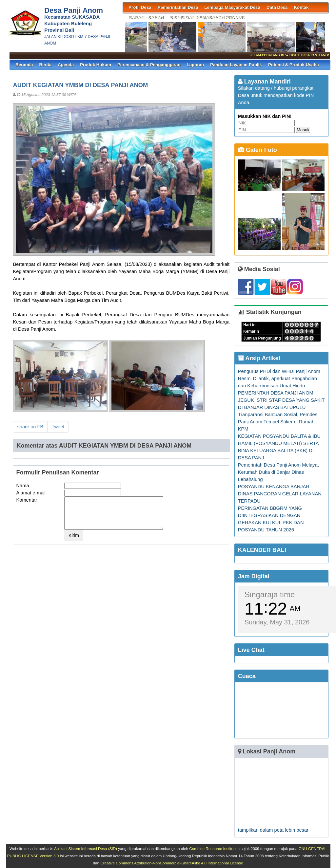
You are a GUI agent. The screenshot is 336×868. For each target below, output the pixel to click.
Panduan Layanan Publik (236, 65)
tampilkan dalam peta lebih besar (273, 830)
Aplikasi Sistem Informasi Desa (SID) (86, 849)
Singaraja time (270, 594)
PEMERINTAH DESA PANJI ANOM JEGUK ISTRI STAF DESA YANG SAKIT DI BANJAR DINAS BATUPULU (281, 400)
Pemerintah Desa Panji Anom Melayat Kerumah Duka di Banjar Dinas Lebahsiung (278, 472)
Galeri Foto (257, 150)
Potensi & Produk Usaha (294, 65)
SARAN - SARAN (146, 17)
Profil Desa (140, 7)
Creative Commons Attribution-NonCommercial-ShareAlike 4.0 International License (172, 863)
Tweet (58, 427)
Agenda (66, 65)
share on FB (30, 427)
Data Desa (277, 7)
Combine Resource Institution (214, 849)
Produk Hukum (96, 65)
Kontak (301, 7)
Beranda (24, 65)
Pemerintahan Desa (178, 7)
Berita (46, 65)
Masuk (303, 130)
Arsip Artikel (259, 358)
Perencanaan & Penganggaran (149, 65)
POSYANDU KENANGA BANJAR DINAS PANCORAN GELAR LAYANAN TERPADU (280, 494)
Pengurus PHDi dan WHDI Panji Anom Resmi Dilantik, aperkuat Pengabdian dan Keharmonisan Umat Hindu (279, 379)
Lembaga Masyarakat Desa (232, 7)
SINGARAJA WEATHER (281, 710)
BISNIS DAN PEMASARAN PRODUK (207, 17)
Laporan (196, 65)
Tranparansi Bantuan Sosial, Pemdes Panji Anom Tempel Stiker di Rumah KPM (278, 422)
